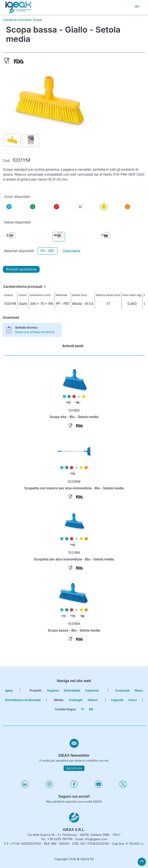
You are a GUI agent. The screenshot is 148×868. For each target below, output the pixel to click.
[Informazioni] (45, 287)
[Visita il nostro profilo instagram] (49, 787)
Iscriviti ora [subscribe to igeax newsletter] (74, 768)
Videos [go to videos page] (92, 700)
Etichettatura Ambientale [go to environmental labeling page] (23, 700)
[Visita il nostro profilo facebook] (74, 787)
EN (91, 709)
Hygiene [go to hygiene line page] (53, 690)
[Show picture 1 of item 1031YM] (12, 140)
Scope (37, 20)
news (139, 690)
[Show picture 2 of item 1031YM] (31, 140)
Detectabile (71, 251)
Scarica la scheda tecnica (34, 332)
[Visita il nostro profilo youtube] (99, 787)
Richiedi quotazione (21, 269)
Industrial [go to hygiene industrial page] (92, 690)
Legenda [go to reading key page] (117, 700)
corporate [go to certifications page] (123, 690)
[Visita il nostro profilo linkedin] (25, 787)
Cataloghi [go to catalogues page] (76, 700)
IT (83, 709)
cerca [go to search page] (133, 700)
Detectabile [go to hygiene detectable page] (72, 690)
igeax (9, 690)
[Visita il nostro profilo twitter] (123, 787)
